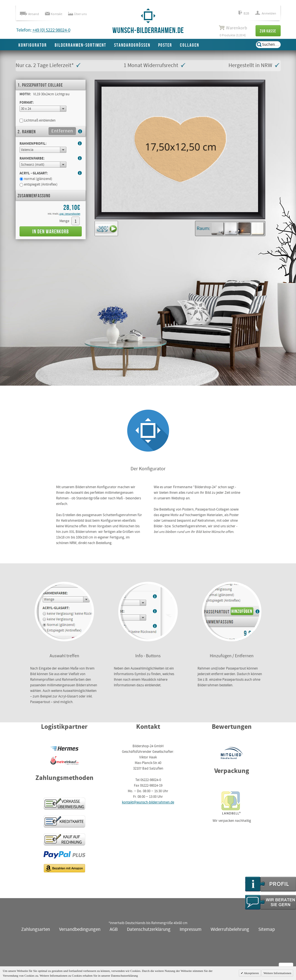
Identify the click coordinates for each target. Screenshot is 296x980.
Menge (64, 221)
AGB (114, 930)
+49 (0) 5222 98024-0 (51, 30)
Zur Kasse (268, 31)
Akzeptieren (251, 973)
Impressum (191, 930)
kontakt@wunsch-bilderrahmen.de (148, 802)
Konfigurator (33, 45)
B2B (244, 14)
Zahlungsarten (36, 930)
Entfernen (62, 131)
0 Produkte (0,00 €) (233, 31)
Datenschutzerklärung (149, 930)
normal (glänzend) (36, 179)
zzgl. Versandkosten (70, 214)
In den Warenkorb (51, 232)
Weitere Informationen (277, 973)
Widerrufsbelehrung (230, 930)
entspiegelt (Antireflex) (38, 185)
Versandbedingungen (80, 930)
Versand (29, 14)
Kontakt (54, 14)
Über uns (77, 14)
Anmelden (266, 14)
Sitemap (267, 930)
